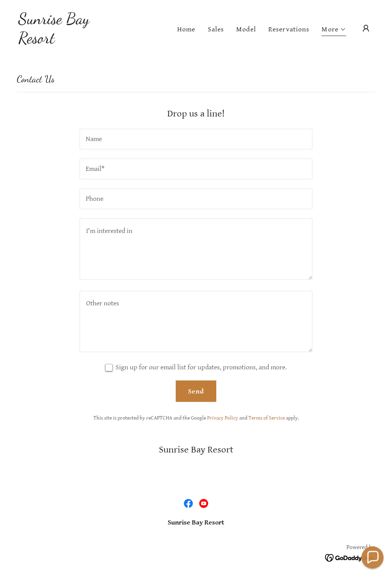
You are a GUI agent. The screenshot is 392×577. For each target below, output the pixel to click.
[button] (334, 30)
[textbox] (196, 139)
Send (196, 391)
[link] (68, 41)
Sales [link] (216, 29)
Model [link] (246, 29)
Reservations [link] (289, 29)
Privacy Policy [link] (223, 418)
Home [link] (186, 29)
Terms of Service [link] (267, 418)
